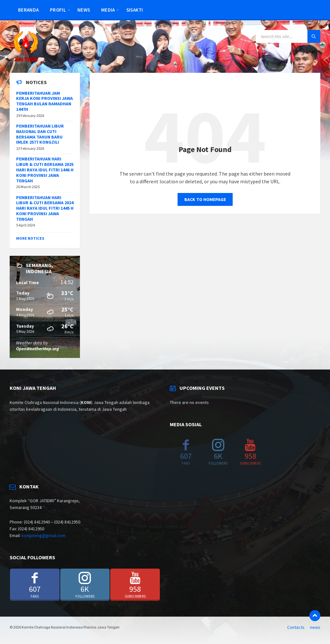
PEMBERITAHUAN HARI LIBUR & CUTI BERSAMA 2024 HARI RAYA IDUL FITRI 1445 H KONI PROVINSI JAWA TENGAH (45, 208)
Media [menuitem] (108, 10)
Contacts (296, 627)
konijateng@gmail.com (44, 535)
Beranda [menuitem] (28, 10)
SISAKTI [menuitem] (135, 10)
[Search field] (288, 36)
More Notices (30, 238)
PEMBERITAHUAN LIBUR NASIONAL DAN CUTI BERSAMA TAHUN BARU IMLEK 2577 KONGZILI (40, 134)
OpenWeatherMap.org (38, 349)
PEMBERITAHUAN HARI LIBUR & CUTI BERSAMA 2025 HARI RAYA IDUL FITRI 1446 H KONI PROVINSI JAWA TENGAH (45, 170)
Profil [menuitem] (58, 10)
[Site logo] (26, 60)
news (315, 627)
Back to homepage (205, 199)
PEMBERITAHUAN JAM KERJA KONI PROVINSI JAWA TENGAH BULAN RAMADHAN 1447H (44, 101)
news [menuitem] (84, 10)
